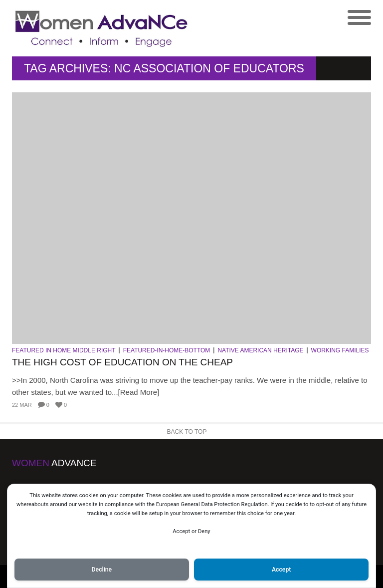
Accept (281, 570)
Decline (102, 570)
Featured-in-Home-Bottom (167, 350)
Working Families (340, 350)
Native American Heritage (260, 350)
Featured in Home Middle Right (64, 350)
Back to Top (187, 432)
